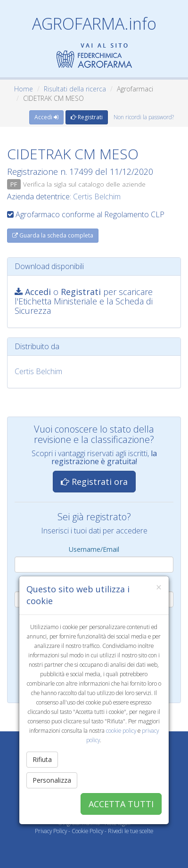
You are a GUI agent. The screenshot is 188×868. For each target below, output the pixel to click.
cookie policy (121, 730)
